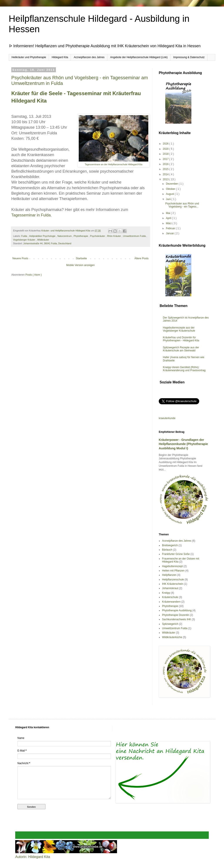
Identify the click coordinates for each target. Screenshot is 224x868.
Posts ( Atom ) (34, 275)
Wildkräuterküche (172, 637)
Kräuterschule (170, 597)
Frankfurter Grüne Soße (176, 554)
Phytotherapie (81, 236)
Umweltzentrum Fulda (135, 236)
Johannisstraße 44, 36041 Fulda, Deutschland (47, 243)
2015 (166, 169)
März (169, 223)
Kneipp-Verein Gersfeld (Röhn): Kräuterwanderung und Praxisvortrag (184, 369)
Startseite (81, 258)
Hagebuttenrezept (172, 566)
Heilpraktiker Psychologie (43, 236)
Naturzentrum (65, 236)
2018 (166, 154)
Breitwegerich (170, 545)
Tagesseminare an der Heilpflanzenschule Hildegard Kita (114, 164)
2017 (166, 159)
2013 (166, 179)
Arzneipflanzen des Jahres (89, 57)
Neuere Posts (20, 258)
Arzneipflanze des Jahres (177, 541)
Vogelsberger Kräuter (24, 240)
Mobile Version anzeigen (81, 265)
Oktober (171, 189)
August (170, 194)
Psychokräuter (98, 236)
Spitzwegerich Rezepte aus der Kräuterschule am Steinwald (181, 349)
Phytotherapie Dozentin (176, 615)
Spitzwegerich (170, 624)
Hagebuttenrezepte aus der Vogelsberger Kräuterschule (179, 329)
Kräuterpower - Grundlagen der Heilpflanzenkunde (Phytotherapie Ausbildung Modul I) (183, 444)
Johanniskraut (170, 588)
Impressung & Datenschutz (189, 57)
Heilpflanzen (169, 575)
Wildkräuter (43, 240)
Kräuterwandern (171, 602)
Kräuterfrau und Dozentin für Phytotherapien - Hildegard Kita (181, 339)
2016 (166, 164)
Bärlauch (167, 550)
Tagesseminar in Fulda (31, 215)
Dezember (172, 184)
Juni (169, 199)
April (169, 218)
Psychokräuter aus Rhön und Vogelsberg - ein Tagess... (182, 205)
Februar (171, 228)
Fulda (25, 236)
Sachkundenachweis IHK (176, 619)
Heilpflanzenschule (173, 580)
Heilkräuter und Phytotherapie (29, 57)
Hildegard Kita (60, 57)
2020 (166, 149)
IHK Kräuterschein (173, 584)
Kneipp (166, 593)
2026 (166, 144)
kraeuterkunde (167, 418)
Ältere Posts (141, 258)
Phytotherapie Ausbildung (177, 610)
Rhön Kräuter (114, 236)
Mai (168, 213)
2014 (166, 174)
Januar (170, 233)
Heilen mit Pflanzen (173, 571)
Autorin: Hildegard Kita (33, 857)
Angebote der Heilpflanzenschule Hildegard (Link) (139, 57)
